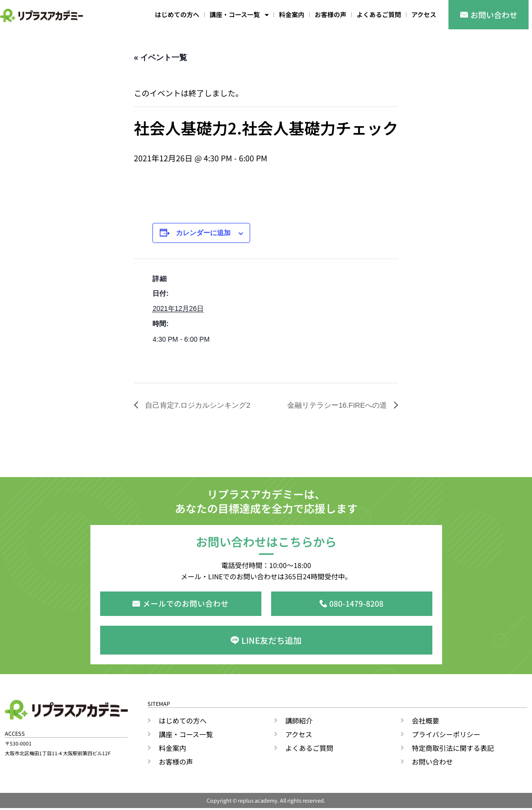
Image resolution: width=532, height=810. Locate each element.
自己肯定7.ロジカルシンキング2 (201, 405)
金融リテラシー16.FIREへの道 (334, 405)
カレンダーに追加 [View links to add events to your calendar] (203, 233)
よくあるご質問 (379, 14)
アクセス (424, 14)
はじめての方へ (177, 14)
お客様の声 (330, 14)
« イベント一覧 (160, 57)
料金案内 (292, 14)
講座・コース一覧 (239, 15)
